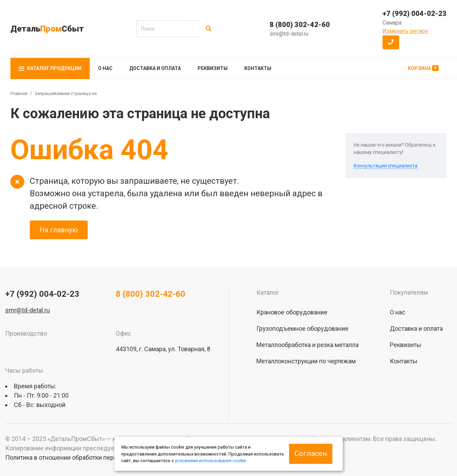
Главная (19, 93)
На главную (59, 230)
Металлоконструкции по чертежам (306, 361)
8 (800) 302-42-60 (300, 25)
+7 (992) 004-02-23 (415, 14)
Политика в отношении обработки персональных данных (87, 457)
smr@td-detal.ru (289, 34)
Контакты (258, 68)
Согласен (311, 453)
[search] (169, 29)
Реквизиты (213, 68)
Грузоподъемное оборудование (302, 328)
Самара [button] (392, 23)
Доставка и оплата (155, 68)
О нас (105, 68)
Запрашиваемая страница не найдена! (76, 93)
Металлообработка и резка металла (307, 345)
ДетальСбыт (47, 29)
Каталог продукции (50, 68)
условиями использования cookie (210, 461)
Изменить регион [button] (405, 31)
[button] (391, 42)
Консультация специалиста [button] (386, 166)
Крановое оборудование (292, 312)
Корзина (423, 68)
